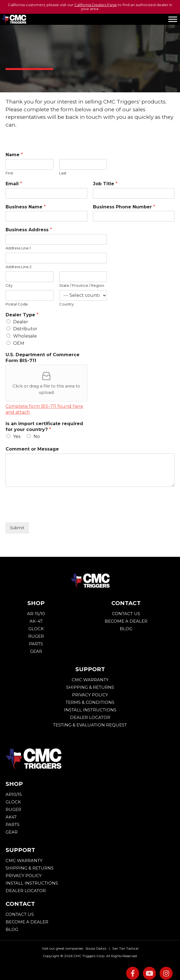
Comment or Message (32, 449)
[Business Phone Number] (134, 216)
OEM (19, 343)
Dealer (21, 322)
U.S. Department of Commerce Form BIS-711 (43, 358)
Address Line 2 (19, 267)
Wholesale (25, 336)
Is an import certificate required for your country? (44, 427)
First (9, 173)
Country (66, 304)
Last (63, 173)
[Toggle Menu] (173, 19)
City (9, 285)
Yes (17, 436)
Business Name (26, 207)
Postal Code (17, 304)
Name (14, 155)
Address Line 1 (18, 248)
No (37, 436)
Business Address (29, 230)
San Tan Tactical (125, 948)
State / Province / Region (82, 285)
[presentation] (48, 513)
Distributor (25, 329)
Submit (17, 528)
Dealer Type (22, 315)
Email (14, 184)
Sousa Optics (96, 948)
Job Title (105, 184)
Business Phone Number (124, 207)
